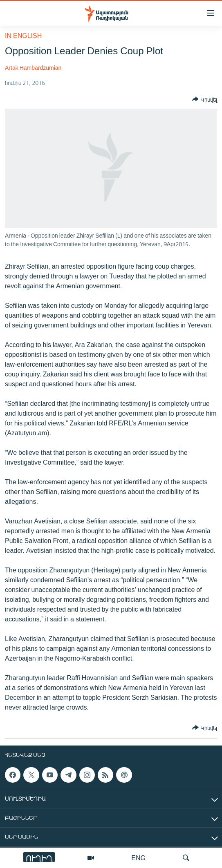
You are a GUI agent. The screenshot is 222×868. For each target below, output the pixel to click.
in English (23, 35)
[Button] (205, 99)
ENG (138, 858)
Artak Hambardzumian (33, 68)
